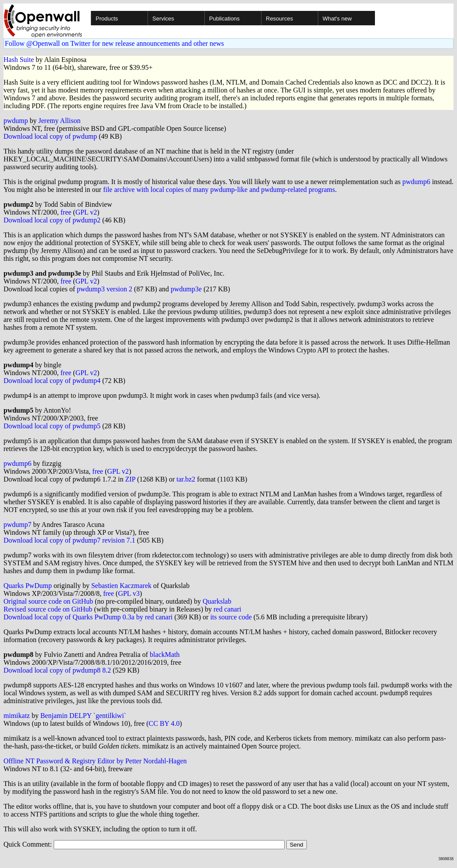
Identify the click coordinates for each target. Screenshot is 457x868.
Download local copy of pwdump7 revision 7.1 (69, 540)
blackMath (165, 654)
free (66, 212)
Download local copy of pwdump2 (52, 220)
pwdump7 (17, 525)
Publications (224, 19)
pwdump (16, 121)
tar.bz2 (186, 479)
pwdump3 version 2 (105, 289)
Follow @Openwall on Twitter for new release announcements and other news (114, 43)
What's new (337, 19)
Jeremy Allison (59, 121)
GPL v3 (129, 593)
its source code (231, 617)
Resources (279, 19)
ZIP (130, 479)
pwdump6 (416, 182)
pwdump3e (186, 289)
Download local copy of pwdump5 (52, 426)
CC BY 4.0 (164, 723)
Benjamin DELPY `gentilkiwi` (83, 716)
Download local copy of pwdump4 (52, 381)
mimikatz (17, 716)
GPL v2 (86, 212)
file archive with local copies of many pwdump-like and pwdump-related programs (219, 190)
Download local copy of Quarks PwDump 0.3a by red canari (88, 617)
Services (163, 19)
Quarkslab (217, 601)
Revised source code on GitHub (48, 609)
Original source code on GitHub (48, 601)
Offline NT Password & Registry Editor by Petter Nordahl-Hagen (95, 761)
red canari (227, 609)
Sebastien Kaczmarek (121, 586)
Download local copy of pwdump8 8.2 (57, 670)
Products (107, 19)
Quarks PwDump (28, 586)
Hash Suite (19, 60)
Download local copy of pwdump (50, 136)
